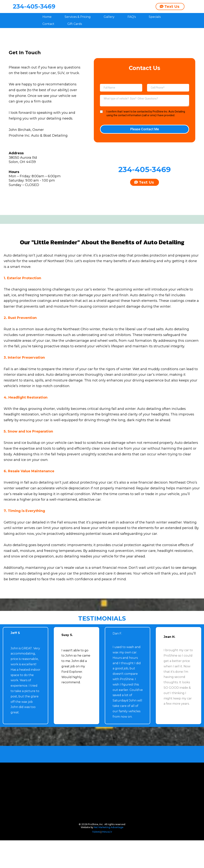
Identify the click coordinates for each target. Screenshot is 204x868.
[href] (102, 265)
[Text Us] (170, 13)
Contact (48, 37)
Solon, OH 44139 (22, 175)
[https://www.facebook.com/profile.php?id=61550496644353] (46, 207)
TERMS (96, 860)
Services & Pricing (78, 29)
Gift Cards (75, 37)
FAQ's (132, 29)
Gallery (109, 29)
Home (47, 29)
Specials (155, 29)
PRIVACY (107, 860)
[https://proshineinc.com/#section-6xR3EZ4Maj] (102, 672)
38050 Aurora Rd (23, 170)
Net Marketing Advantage (109, 855)
